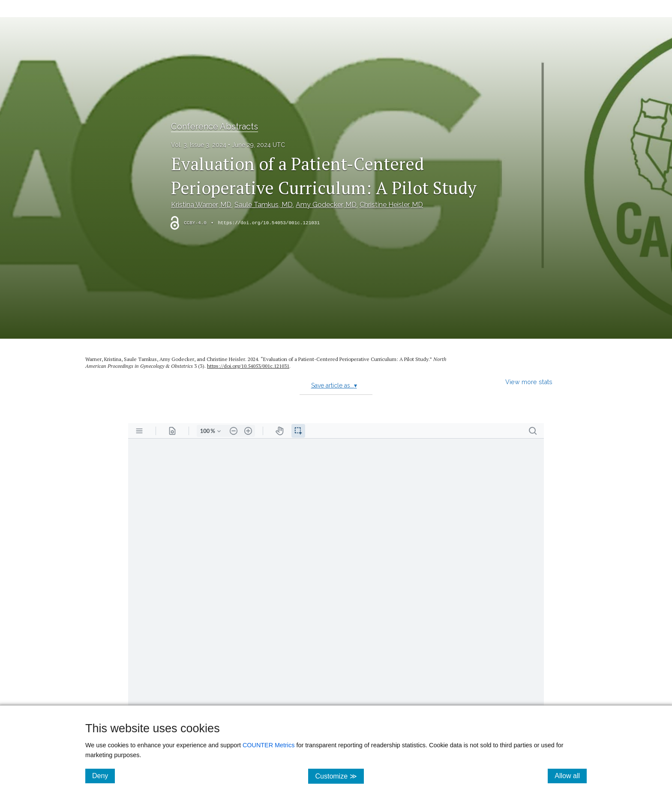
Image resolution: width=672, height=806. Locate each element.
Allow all (571, 776)
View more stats (529, 382)
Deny (103, 776)
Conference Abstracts (214, 126)
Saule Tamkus (264, 205)
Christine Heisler (391, 205)
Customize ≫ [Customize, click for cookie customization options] (339, 776)
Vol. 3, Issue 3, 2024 (199, 145)
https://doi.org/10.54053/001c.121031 (269, 223)
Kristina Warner (201, 205)
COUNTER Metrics (269, 745)
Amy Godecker (326, 205)
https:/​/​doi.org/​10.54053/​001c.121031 (248, 366)
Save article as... (334, 385)
